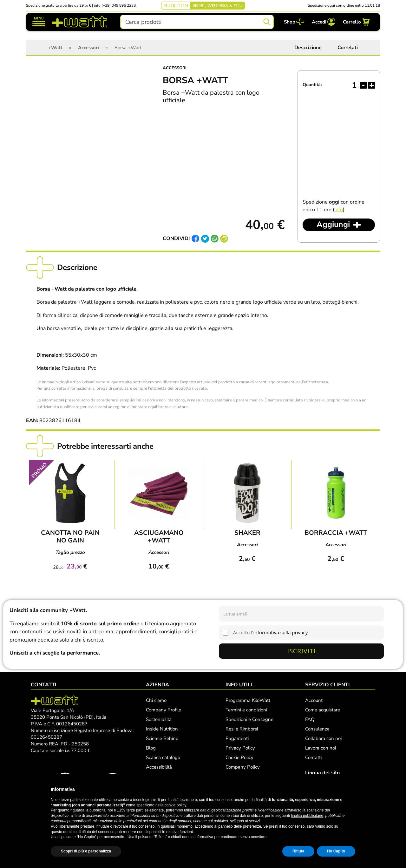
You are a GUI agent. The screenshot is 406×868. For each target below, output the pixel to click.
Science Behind (162, 738)
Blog (151, 748)
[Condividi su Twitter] (205, 239)
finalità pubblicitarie (307, 816)
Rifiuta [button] (298, 851)
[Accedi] (324, 22)
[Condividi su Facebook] (196, 239)
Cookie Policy (239, 757)
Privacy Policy (240, 748)
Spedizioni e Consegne (249, 719)
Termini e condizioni (246, 710)
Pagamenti (237, 738)
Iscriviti (301, 651)
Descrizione (308, 48)
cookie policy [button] (175, 805)
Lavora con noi (321, 748)
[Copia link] (224, 239)
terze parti (135, 810)
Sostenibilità (159, 719)
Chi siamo (156, 700)
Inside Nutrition (162, 729)
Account (314, 700)
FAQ (310, 719)
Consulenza (317, 729)
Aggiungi (333, 225)
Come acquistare (323, 710)
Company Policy (243, 767)
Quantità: (312, 85)
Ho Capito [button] (336, 851)
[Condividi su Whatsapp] (215, 239)
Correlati (348, 48)
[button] (352, 789)
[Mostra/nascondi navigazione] (39, 22)
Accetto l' (270, 632)
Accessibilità (159, 767)
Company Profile (164, 710)
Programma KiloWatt (248, 700)
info (339, 210)
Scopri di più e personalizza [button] (86, 851)
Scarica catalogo (163, 757)
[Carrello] (356, 22)
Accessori (175, 68)
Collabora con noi (323, 738)
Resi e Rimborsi (242, 729)
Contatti (313, 757)
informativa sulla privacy (281, 632)
